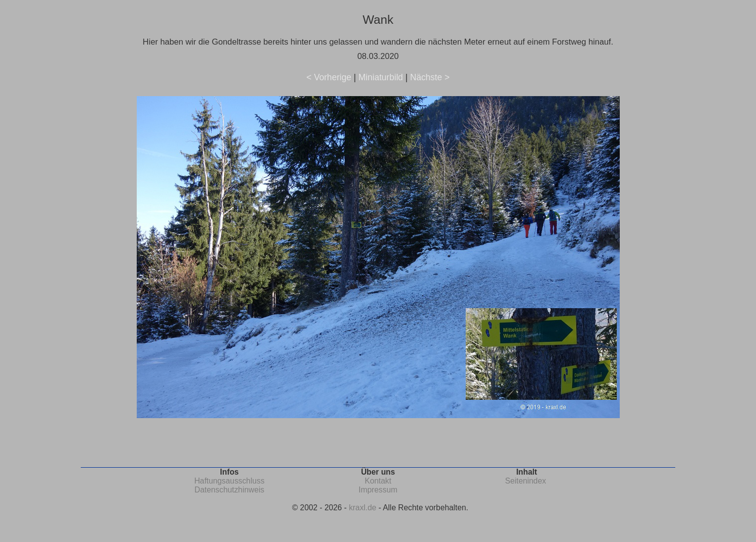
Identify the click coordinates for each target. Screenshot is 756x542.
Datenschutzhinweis (230, 490)
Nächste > (430, 77)
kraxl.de (362, 508)
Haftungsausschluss (229, 481)
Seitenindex (525, 481)
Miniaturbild (380, 77)
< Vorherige (329, 77)
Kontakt (378, 481)
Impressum (378, 490)
